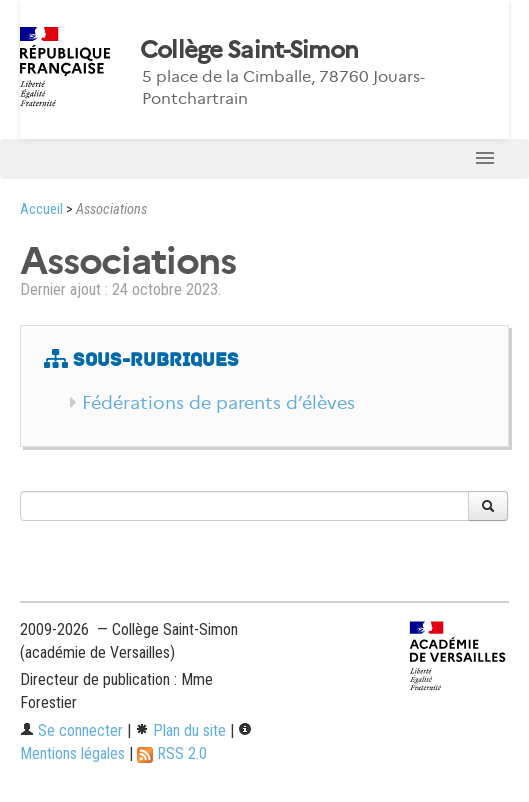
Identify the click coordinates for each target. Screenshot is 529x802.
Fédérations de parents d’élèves (218, 403)
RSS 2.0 (172, 753)
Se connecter (71, 730)
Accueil (41, 209)
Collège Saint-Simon (249, 50)
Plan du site (180, 730)
